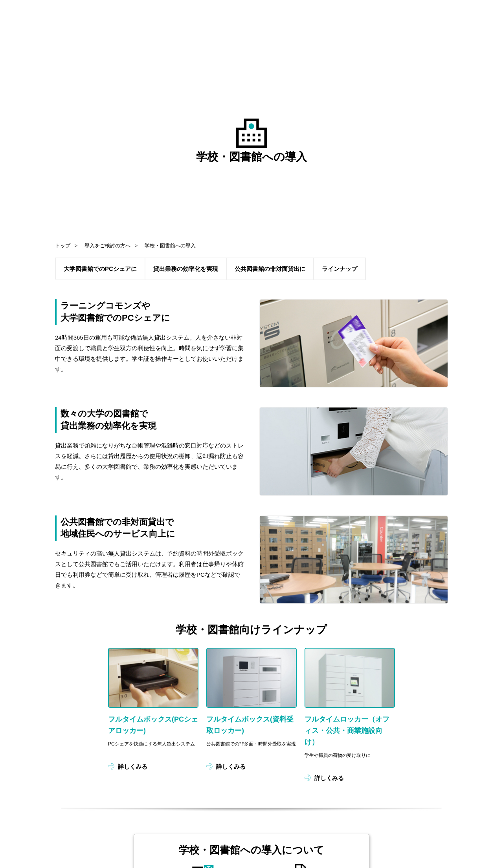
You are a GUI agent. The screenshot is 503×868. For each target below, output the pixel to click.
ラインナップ (340, 269)
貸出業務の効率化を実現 (186, 269)
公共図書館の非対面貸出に (270, 269)
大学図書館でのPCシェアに (100, 269)
